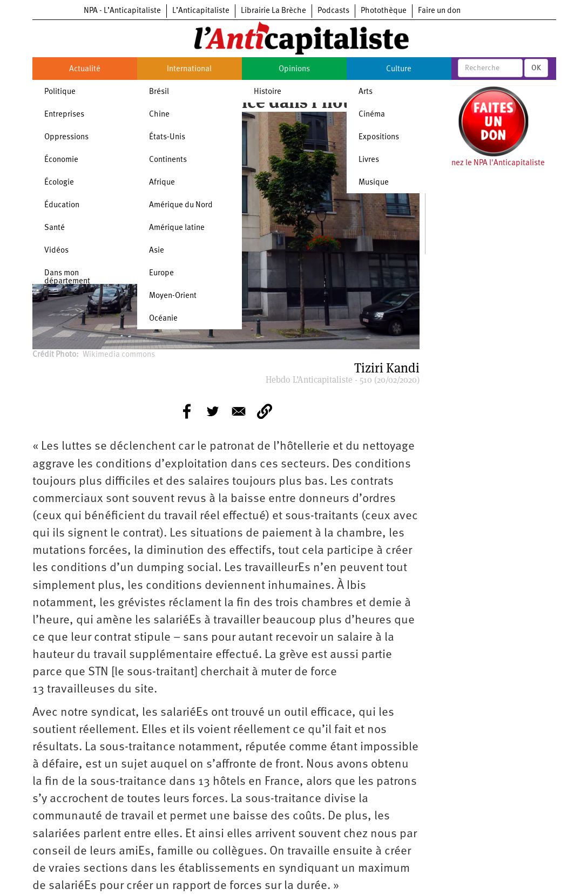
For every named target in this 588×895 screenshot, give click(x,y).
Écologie (59, 183)
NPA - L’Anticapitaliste (122, 11)
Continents (168, 160)
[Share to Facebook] (187, 411)
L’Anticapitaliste (201, 11)
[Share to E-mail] (239, 411)
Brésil (159, 92)
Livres (369, 160)
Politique (60, 92)
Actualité (85, 69)
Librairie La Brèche (273, 11)
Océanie (163, 319)
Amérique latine (177, 228)
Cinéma (372, 115)
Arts (366, 92)
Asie (157, 251)
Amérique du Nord (181, 205)
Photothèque (384, 11)
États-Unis (167, 137)
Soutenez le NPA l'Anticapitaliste (488, 163)
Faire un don (439, 11)
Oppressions (66, 137)
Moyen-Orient (173, 296)
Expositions (379, 137)
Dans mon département (67, 277)
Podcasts (333, 11)
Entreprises (64, 115)
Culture (399, 69)
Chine (159, 115)
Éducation (62, 205)
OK (536, 68)
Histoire (268, 92)
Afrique (162, 183)
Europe (161, 273)
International (189, 69)
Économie (61, 160)
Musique (374, 183)
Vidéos (56, 251)
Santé (55, 228)
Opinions (294, 69)
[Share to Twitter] (213, 411)
